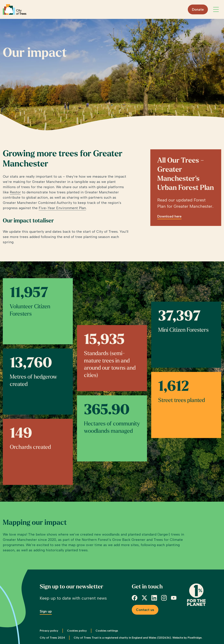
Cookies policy (77, 631)
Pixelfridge (195, 638)
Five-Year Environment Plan (62, 208)
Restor (15, 192)
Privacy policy (49, 631)
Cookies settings (107, 631)
